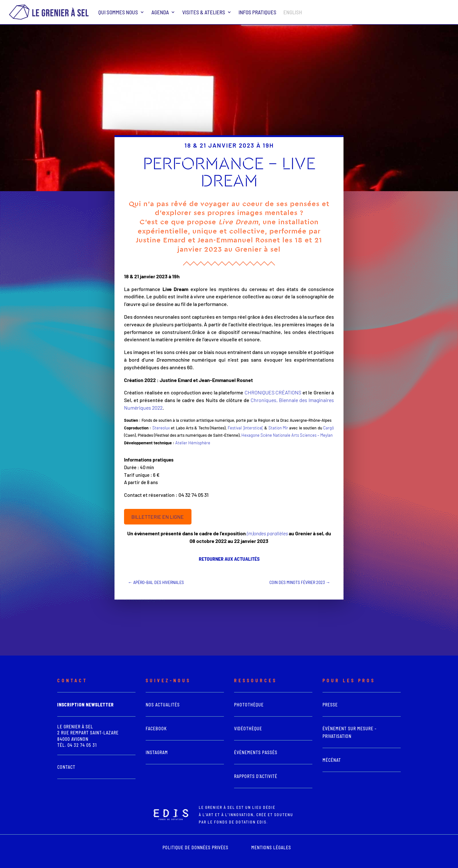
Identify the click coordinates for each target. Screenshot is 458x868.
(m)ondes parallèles (267, 533)
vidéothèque (248, 729)
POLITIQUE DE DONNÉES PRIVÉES (195, 847)
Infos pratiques (257, 12)
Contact (66, 767)
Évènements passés (256, 752)
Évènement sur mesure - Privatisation (350, 732)
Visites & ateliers (204, 12)
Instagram (157, 752)
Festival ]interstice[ (246, 428)
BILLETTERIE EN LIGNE (158, 517)
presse (330, 705)
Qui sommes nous (118, 12)
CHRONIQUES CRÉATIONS (273, 392)
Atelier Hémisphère (193, 443)
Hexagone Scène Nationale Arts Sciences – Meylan (287, 435)
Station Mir (278, 428)
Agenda (160, 12)
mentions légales (271, 847)
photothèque (249, 705)
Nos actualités (163, 705)
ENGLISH (293, 12)
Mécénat (332, 760)
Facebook (156, 729)
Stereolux (161, 428)
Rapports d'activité (256, 776)
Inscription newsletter (86, 705)
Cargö (329, 428)
